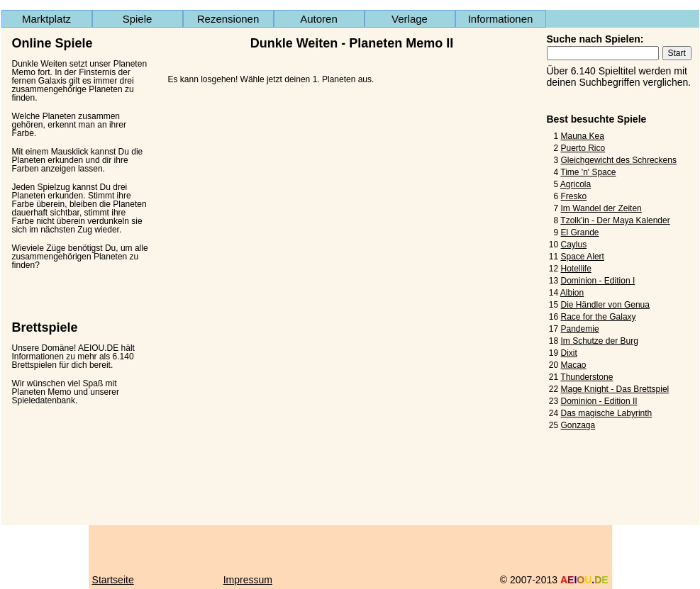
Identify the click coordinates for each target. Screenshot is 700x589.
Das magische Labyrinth (607, 413)
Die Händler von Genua (605, 305)
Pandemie (580, 329)
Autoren (319, 19)
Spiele (138, 19)
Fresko (574, 196)
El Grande (580, 232)
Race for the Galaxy (599, 317)
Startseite (113, 580)
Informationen (501, 19)
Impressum (248, 580)
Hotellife (576, 269)
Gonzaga (578, 425)
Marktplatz (46, 19)
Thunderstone (587, 377)
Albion (572, 293)
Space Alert (583, 257)
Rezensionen (228, 19)
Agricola (576, 184)
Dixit (569, 353)
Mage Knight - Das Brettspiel (615, 389)
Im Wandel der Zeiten (601, 208)
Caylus (574, 245)
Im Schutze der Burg (600, 341)
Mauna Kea (583, 136)
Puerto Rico (583, 148)
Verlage (410, 19)
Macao (574, 365)
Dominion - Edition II (599, 401)
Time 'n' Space (588, 172)
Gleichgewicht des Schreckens (619, 160)
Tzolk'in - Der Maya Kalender (615, 220)
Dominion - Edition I (598, 281)
